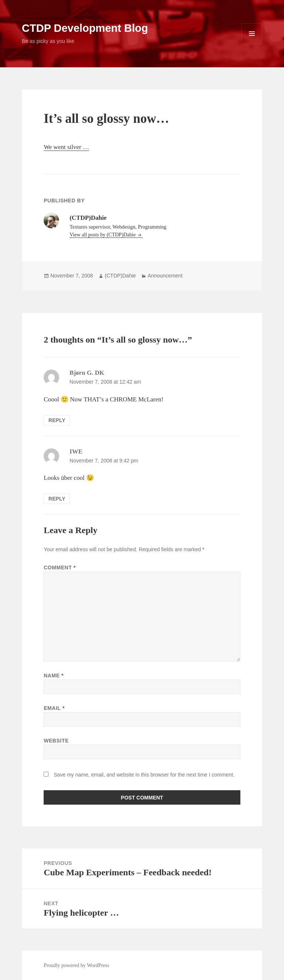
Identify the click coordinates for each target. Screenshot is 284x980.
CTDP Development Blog (85, 28)
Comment (60, 568)
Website (56, 741)
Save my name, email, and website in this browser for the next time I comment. (144, 775)
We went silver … (66, 147)
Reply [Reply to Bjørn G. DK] (57, 420)
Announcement (165, 276)
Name (54, 676)
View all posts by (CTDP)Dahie (103, 235)
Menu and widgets (252, 44)
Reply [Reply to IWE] (57, 499)
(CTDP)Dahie (120, 276)
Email (54, 708)
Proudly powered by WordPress (76, 965)
